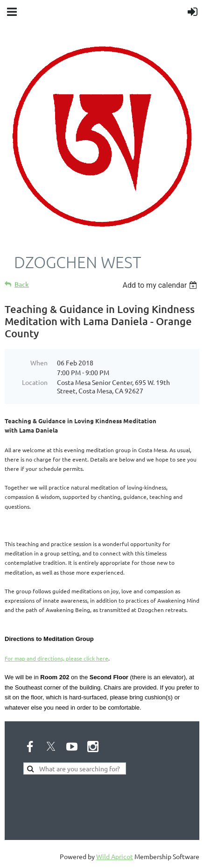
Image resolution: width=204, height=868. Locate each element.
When (39, 363)
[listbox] (161, 285)
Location (35, 382)
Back (22, 284)
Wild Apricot (115, 856)
